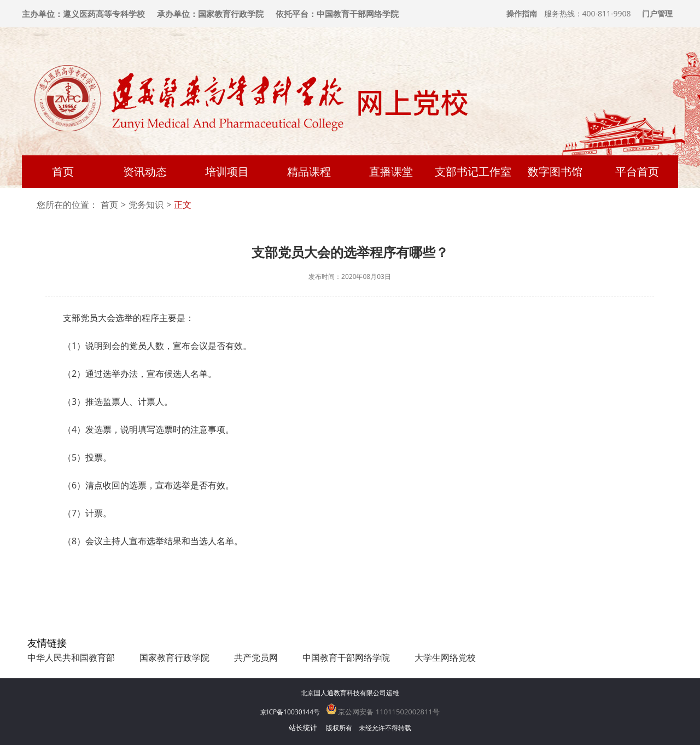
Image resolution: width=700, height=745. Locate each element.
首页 (63, 171)
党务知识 (146, 205)
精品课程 (309, 171)
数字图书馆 (555, 171)
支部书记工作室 (473, 171)
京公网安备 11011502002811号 (383, 712)
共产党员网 (256, 657)
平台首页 (637, 171)
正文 (183, 205)
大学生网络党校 (445, 657)
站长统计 (303, 727)
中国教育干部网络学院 (346, 657)
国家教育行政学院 (174, 657)
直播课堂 (391, 171)
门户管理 (657, 13)
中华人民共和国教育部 (71, 657)
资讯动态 (145, 171)
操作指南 (522, 13)
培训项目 (227, 171)
